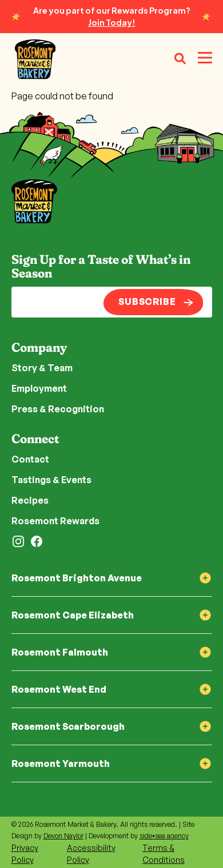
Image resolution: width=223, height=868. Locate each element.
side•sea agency (164, 836)
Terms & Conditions (164, 854)
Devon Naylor (63, 836)
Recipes (30, 500)
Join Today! (112, 22)
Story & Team (42, 368)
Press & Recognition (58, 409)
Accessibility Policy (91, 854)
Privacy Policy (25, 854)
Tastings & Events (51, 480)
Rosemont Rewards (55, 521)
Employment (39, 388)
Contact (30, 459)
